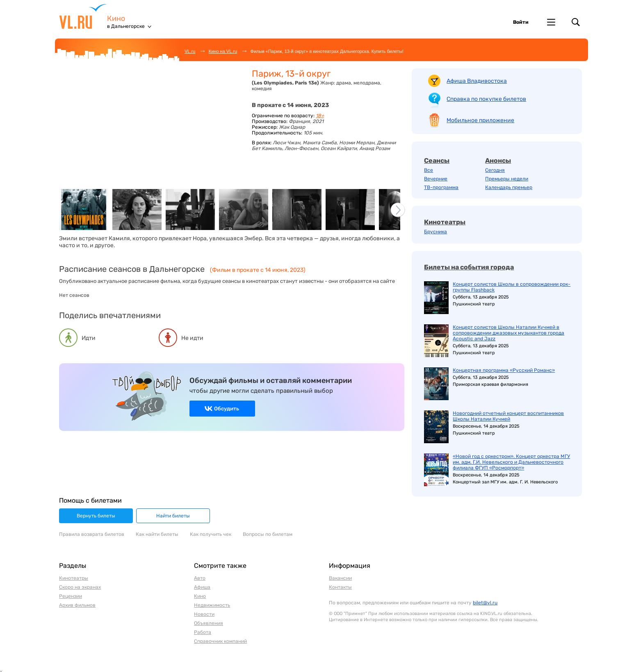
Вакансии (340, 578)
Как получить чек (211, 534)
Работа (203, 632)
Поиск (576, 22)
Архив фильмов (77, 605)
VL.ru (83, 16)
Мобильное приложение (480, 120)
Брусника (436, 232)
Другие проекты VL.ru (551, 22)
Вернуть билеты (96, 516)
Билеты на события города (469, 267)
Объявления (209, 623)
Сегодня (495, 170)
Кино (116, 19)
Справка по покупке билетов (486, 99)
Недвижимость (212, 605)
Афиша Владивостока (477, 81)
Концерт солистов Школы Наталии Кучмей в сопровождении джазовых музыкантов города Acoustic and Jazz (508, 333)
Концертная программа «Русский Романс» (504, 370)
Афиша (202, 587)
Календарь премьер (509, 187)
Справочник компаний (220, 641)
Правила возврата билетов (92, 534)
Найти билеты (173, 516)
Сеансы (437, 161)
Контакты (340, 587)
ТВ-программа (441, 187)
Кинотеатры (445, 222)
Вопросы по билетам (268, 534)
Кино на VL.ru (223, 51)
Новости (204, 614)
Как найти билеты (157, 534)
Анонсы (498, 161)
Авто (200, 578)
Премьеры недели (507, 179)
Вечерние (436, 179)
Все (429, 170)
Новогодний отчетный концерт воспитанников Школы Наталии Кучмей (508, 416)
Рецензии (71, 596)
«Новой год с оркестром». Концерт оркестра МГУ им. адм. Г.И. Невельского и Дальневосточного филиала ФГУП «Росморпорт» (511, 462)
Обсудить (227, 409)
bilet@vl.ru (485, 603)
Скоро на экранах (80, 587)
